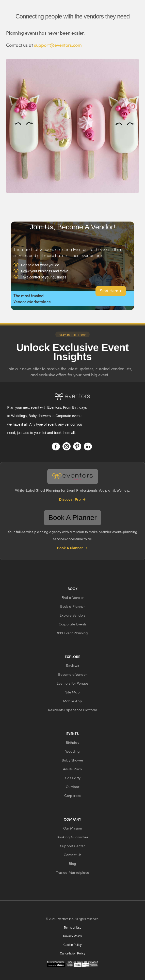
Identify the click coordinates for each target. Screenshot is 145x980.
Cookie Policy (72, 945)
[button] (73, 597)
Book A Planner (72, 548)
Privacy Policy (72, 936)
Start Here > (111, 291)
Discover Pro (72, 499)
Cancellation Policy (73, 953)
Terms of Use (72, 928)
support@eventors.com (58, 45)
